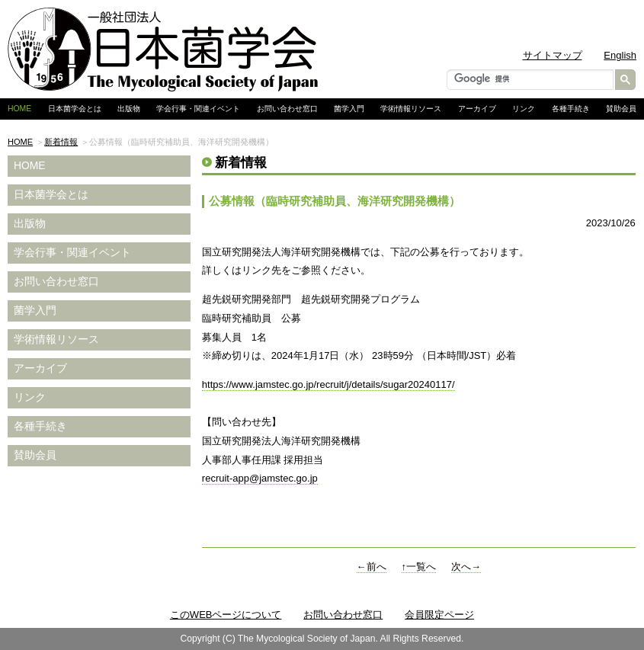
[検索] (529, 78)
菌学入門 (349, 109)
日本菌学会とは (75, 109)
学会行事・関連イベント (198, 109)
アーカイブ (477, 109)
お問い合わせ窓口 (287, 109)
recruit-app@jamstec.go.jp (260, 478)
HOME (20, 142)
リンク (524, 109)
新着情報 (61, 142)
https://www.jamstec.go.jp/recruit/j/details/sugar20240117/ (328, 384)
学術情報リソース (411, 109)
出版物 (129, 109)
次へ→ (466, 567)
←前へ (372, 567)
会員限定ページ (439, 615)
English (620, 55)
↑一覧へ (419, 567)
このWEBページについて (226, 615)
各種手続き (571, 109)
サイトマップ (553, 55)
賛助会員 (621, 109)
